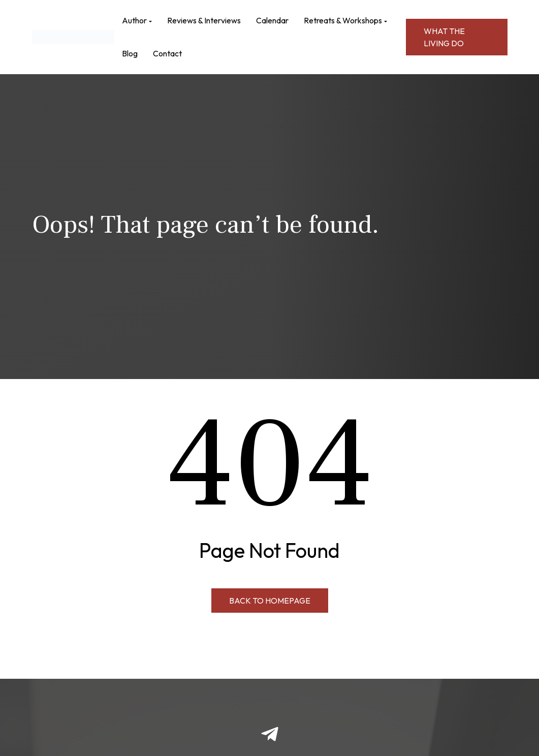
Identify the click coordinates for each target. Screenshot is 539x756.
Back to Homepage (270, 601)
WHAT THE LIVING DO (444, 37)
